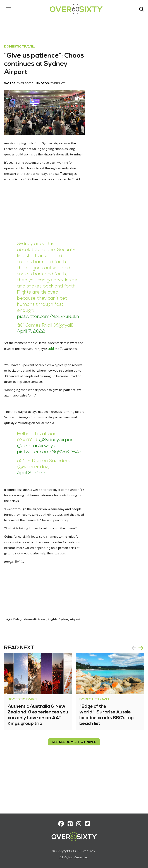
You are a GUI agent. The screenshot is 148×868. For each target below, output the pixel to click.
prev (133, 697)
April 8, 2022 (33, 497)
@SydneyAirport (58, 464)
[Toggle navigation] (10, 10)
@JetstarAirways (37, 470)
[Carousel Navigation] (136, 697)
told (72, 366)
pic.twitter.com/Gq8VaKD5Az (50, 476)
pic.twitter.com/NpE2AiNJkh (49, 334)
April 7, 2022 (32, 349)
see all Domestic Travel (74, 791)
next (140, 697)
